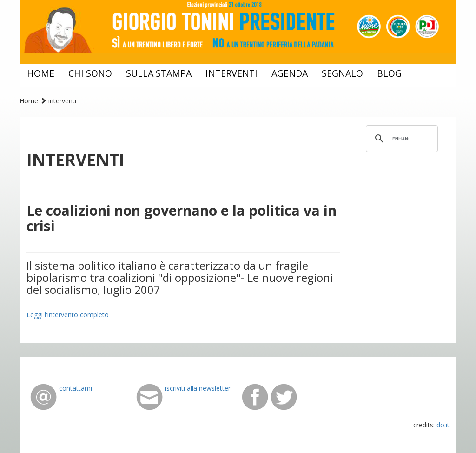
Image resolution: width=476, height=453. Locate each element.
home (41, 73)
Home (29, 101)
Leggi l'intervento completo (68, 315)
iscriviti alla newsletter (198, 388)
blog (389, 73)
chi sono (90, 73)
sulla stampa (159, 73)
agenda (290, 73)
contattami (76, 388)
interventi (231, 73)
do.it (443, 425)
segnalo (342, 73)
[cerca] (400, 139)
